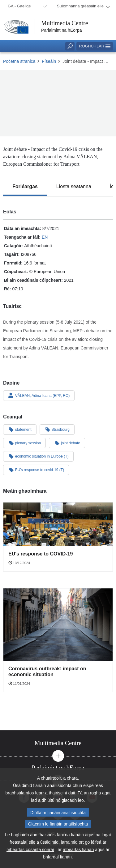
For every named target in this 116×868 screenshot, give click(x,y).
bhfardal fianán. (58, 859)
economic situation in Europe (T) (38, 456)
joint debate (67, 443)
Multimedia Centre (65, 23)
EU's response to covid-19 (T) (36, 470)
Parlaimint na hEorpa (61, 30)
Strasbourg (57, 429)
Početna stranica (19, 61)
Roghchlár (95, 46)
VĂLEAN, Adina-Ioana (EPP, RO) (39, 395)
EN (45, 237)
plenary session (24, 443)
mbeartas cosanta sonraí (30, 852)
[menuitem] (26, 6)
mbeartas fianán (78, 852)
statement (20, 429)
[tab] (25, 187)
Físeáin (49, 61)
